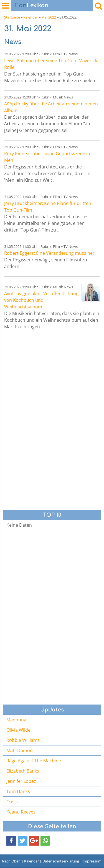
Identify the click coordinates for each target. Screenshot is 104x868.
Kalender (31, 17)
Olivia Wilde (18, 730)
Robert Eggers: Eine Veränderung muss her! (50, 253)
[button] (11, 841)
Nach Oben (11, 861)
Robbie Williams (23, 740)
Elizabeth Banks (23, 771)
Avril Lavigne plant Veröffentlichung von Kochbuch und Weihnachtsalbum (41, 300)
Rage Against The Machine (34, 761)
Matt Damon (20, 750)
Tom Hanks (18, 791)
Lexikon (32, 5)
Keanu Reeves (21, 812)
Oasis (12, 802)
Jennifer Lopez (21, 781)
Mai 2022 (49, 17)
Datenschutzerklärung (61, 861)
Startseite (12, 17)
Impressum (92, 861)
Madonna (16, 720)
